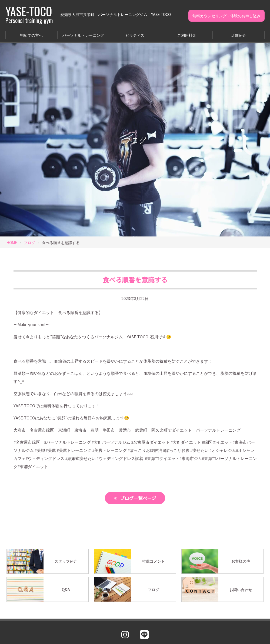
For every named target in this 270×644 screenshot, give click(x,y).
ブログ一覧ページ (138, 498)
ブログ (29, 242)
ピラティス (135, 35)
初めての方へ (31, 35)
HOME (12, 242)
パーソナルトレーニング (83, 35)
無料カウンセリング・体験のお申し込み (226, 16)
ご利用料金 (187, 35)
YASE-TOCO (29, 14)
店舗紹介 (239, 35)
